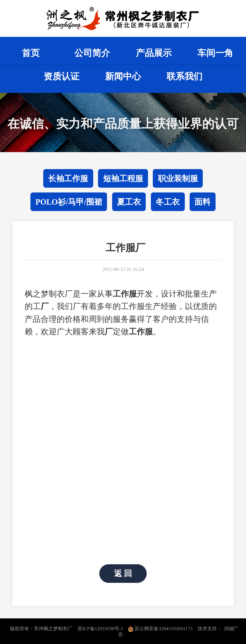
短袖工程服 (123, 179)
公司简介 (92, 53)
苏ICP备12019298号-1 (100, 628)
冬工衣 (168, 202)
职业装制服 (178, 179)
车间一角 (215, 53)
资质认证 (61, 76)
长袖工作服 (68, 179)
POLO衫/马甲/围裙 (69, 202)
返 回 (123, 574)
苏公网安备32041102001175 (160, 628)
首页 (31, 53)
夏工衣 (129, 202)
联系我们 (184, 76)
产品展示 (154, 53)
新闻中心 (123, 76)
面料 (202, 202)
